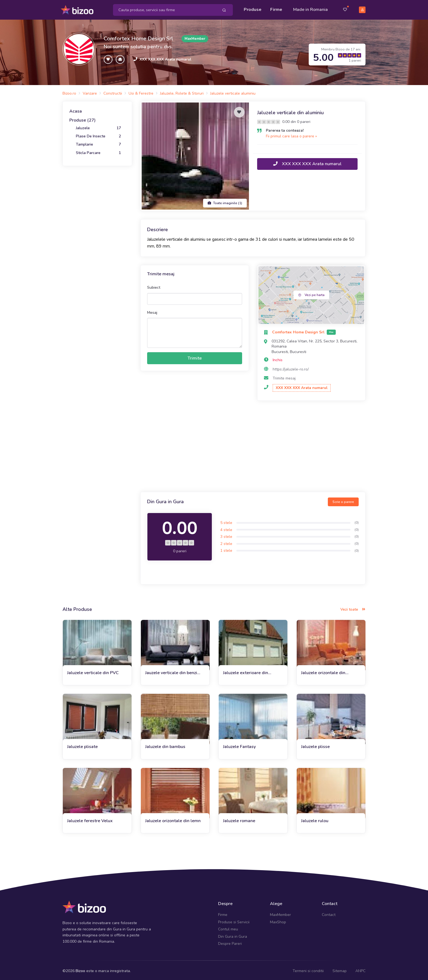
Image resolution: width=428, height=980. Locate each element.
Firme (276, 9)
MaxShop (278, 920)
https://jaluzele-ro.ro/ (291, 367)
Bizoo (80, 969)
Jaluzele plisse (315, 745)
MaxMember (280, 913)
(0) (357, 521)
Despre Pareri (230, 942)
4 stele (226, 528)
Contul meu (228, 928)
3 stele (226, 535)
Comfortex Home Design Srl (138, 37)
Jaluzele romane (239, 819)
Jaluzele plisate (82, 745)
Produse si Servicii (234, 920)
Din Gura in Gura (233, 935)
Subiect (154, 286)
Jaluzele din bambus (165, 745)
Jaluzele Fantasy (239, 745)
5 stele (226, 521)
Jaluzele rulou (315, 819)
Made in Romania (310, 9)
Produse (253, 9)
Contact (329, 913)
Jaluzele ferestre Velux (90, 819)
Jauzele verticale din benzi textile (171, 671)
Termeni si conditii (308, 969)
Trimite (195, 356)
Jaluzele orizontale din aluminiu (323, 671)
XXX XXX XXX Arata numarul (165, 57)
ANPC (360, 969)
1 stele (226, 549)
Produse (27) (82, 119)
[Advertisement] (253, 445)
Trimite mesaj (284, 377)
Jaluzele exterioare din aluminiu (246, 671)
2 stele (226, 542)
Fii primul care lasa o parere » (291, 134)
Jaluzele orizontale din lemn (173, 819)
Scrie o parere (343, 500)
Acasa (76, 109)
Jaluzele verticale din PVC (93, 671)
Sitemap (340, 969)
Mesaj (152, 311)
